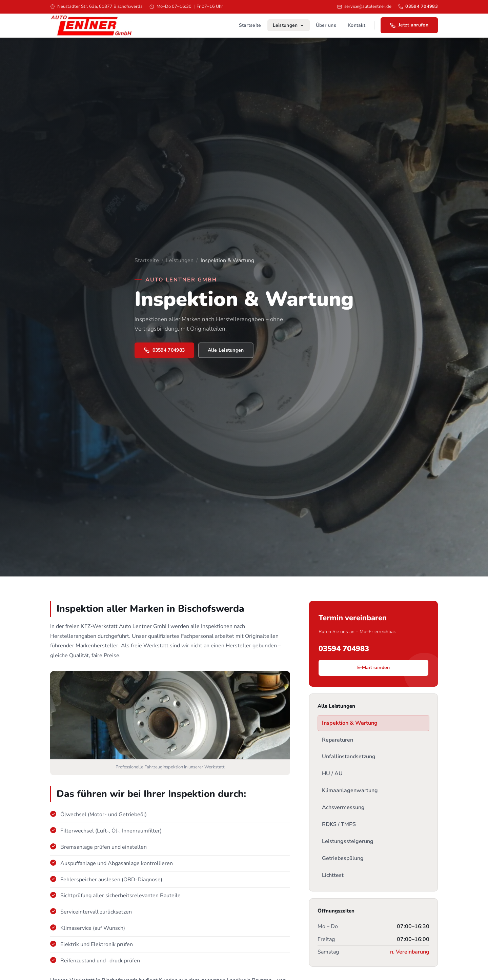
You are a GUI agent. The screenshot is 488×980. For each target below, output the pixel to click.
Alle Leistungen (226, 350)
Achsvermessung (343, 807)
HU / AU (332, 773)
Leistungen (289, 25)
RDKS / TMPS (339, 824)
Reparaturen (338, 740)
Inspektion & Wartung (350, 723)
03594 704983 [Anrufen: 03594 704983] (418, 6)
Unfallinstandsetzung (349, 757)
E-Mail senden (374, 668)
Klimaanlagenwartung (350, 790)
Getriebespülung (343, 858)
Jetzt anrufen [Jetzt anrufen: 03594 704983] (409, 25)
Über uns (326, 25)
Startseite (250, 25)
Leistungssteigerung (348, 841)
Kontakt (357, 25)
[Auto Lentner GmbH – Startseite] (91, 25)
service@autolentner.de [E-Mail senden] (364, 6)
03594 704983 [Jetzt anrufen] (165, 350)
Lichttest (333, 875)
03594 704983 (344, 649)
